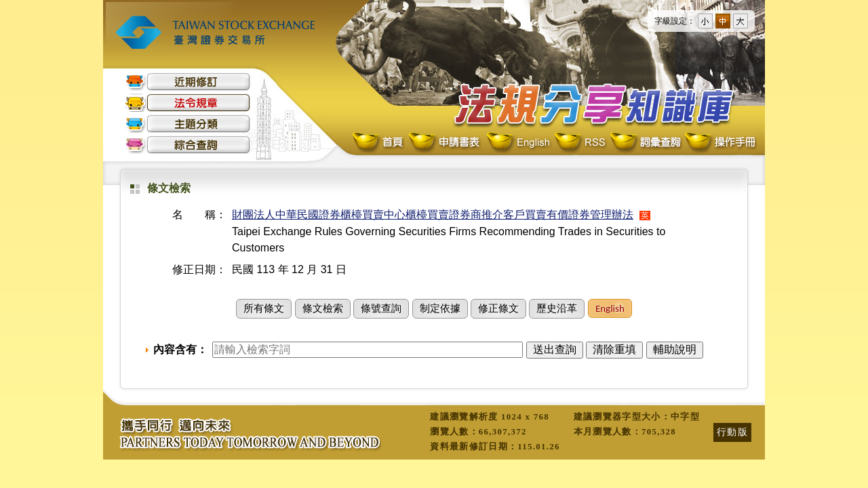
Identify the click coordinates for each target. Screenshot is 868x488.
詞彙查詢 (645, 143)
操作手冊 (719, 143)
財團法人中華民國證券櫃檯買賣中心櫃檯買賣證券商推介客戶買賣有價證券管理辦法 (433, 215)
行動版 (732, 432)
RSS (580, 143)
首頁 (379, 143)
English (518, 143)
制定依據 (440, 308)
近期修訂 (188, 82)
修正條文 (498, 308)
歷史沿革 (557, 308)
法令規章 (188, 103)
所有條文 (264, 308)
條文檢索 (323, 308)
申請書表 (445, 143)
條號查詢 (381, 308)
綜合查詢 (188, 145)
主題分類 (188, 124)
